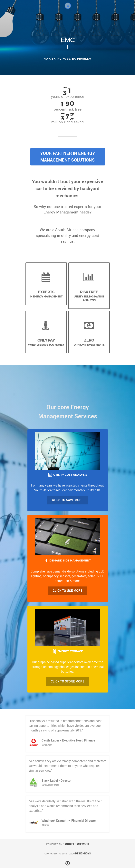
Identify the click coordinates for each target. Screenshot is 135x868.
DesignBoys (83, 854)
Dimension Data (50, 785)
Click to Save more (68, 500)
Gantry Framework (76, 844)
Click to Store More (67, 681)
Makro (45, 825)
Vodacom (47, 745)
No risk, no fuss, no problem (67, 59)
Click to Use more (67, 591)
